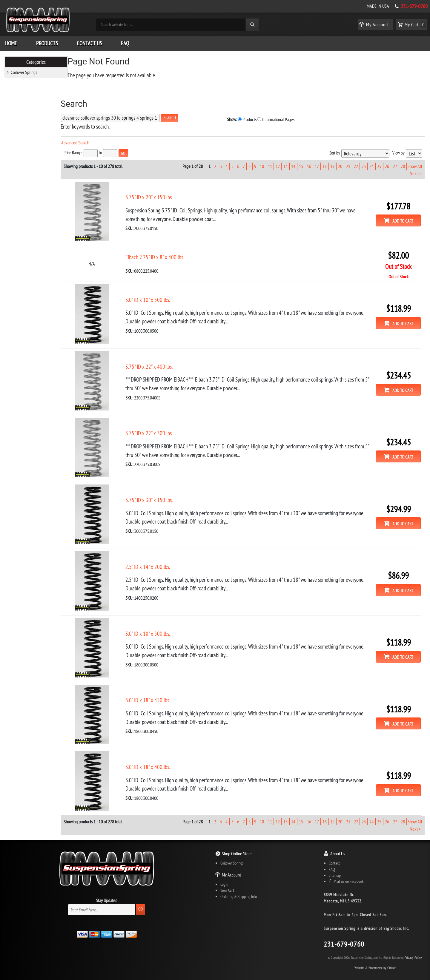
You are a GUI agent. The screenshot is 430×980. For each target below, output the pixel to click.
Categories (36, 60)
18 (325, 164)
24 (371, 164)
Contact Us (89, 42)
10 (262, 164)
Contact (334, 854)
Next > (415, 171)
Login (224, 875)
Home (11, 42)
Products (47, 42)
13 (285, 164)
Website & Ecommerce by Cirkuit (375, 958)
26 (387, 164)
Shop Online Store (237, 844)
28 (403, 164)
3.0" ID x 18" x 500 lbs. (159, 626)
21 (348, 164)
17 (317, 164)
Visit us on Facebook (346, 872)
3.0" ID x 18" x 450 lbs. (159, 692)
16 (309, 164)
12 (277, 164)
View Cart (227, 881)
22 (356, 164)
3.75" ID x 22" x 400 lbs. (161, 362)
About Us (338, 844)
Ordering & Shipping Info (239, 887)
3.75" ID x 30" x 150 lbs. (161, 494)
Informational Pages (247, 118)
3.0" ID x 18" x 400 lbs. (159, 758)
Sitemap (335, 866)
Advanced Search (87, 141)
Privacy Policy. (413, 948)
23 (363, 164)
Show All (415, 164)
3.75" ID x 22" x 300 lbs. (161, 428)
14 (293, 164)
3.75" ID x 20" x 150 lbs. (161, 195)
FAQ (125, 42)
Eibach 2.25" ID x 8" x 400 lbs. (166, 254)
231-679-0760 (414, 6)
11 (270, 164)
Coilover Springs (24, 71)
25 (379, 164)
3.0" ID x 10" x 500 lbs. (159, 296)
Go (140, 899)
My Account (231, 865)
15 (301, 164)
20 (340, 164)
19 (332, 164)
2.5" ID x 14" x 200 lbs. (159, 560)
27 (395, 164)
